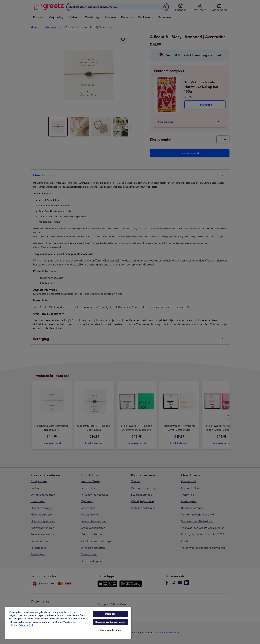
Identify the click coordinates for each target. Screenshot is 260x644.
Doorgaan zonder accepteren (110, 622)
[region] (68, 623)
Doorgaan (110, 614)
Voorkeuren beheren (110, 630)
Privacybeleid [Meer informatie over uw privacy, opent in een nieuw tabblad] (26, 625)
